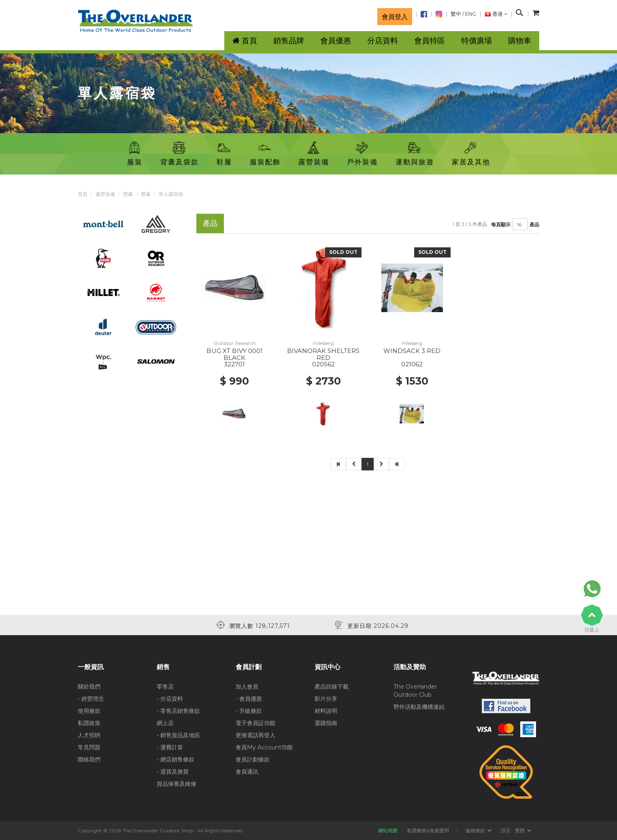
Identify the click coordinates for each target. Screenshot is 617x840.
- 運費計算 (170, 747)
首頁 (83, 194)
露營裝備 (105, 194)
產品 (534, 224)
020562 (323, 364)
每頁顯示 (501, 224)
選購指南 (326, 723)
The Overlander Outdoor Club (415, 691)
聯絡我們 (89, 759)
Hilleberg (323, 343)
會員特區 (430, 41)
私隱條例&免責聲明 (428, 830)
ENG (471, 14)
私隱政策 (89, 723)
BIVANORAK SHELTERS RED (323, 354)
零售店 (165, 687)
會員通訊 (247, 772)
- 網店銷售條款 (176, 759)
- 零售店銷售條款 (178, 711)
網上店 (165, 723)
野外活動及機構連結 (419, 707)
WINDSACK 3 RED (412, 351)
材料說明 (326, 711)
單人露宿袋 (171, 194)
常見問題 (89, 747)
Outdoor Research (235, 343)
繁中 (456, 14)
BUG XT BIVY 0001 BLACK (235, 354)
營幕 (128, 194)
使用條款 (89, 711)
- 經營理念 (91, 699)
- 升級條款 (249, 711)
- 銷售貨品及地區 (178, 735)
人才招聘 (89, 735)
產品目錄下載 (332, 687)
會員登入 (395, 17)
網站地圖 (388, 830)
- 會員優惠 (249, 699)
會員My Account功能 (264, 747)
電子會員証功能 (255, 723)
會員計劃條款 (253, 759)
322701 (234, 364)
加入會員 (247, 687)
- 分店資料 (170, 699)
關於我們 (89, 687)
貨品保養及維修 (177, 784)
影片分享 (326, 699)
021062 (412, 364)
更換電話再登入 (255, 735)
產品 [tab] (210, 223)
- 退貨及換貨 (173, 772)
